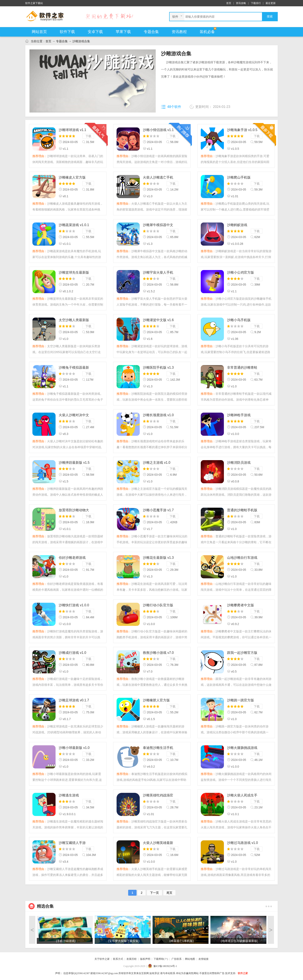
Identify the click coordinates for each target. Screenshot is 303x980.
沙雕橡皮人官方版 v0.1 (72, 178)
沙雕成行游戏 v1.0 (72, 653)
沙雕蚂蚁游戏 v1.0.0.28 (237, 225)
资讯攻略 (241, 3)
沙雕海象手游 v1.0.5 (242, 130)
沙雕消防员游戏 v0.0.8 (239, 463)
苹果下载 (123, 32)
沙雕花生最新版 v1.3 (158, 558)
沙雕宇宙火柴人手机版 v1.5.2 (158, 273)
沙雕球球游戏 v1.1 (72, 130)
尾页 (169, 893)
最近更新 (271, 3)
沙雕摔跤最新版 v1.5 (74, 463)
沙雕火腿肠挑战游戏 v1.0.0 (242, 748)
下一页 (154, 893)
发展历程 (132, 959)
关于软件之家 (102, 959)
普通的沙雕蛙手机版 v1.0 (242, 511)
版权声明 (145, 959)
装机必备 (207, 32)
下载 (88, 136)
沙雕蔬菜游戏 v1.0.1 (74, 225)
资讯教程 (179, 32)
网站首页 (39, 32)
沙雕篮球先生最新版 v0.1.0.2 (74, 273)
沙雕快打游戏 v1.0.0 (74, 605)
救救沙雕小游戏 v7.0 (158, 653)
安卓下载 (95, 32)
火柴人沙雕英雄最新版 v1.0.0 (158, 843)
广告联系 (177, 959)
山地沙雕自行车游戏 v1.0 (242, 558)
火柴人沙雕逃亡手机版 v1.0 (158, 178)
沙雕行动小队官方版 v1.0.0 (158, 606)
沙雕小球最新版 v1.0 (74, 748)
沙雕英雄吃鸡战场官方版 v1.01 (158, 796)
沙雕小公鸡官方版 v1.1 (241, 273)
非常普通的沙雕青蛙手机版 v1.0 (242, 368)
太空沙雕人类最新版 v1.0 (74, 320)
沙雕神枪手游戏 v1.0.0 (239, 415)
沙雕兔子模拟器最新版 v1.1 (74, 368)
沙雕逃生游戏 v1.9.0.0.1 (69, 796)
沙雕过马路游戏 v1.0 (243, 843)
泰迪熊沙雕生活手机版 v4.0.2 (158, 748)
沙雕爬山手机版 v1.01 (239, 178)
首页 (229, 3)
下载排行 (256, 3)
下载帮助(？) (161, 959)
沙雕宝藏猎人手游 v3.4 (72, 843)
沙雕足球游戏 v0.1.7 (74, 700)
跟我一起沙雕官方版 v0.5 (242, 653)
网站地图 (190, 959)
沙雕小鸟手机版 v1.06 (239, 320)
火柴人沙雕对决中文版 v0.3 (74, 415)
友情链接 (203, 959)
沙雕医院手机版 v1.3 (158, 367)
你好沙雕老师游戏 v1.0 (72, 558)
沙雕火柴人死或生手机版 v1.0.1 (242, 796)
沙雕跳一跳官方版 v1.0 (241, 701)
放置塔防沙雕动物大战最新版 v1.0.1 (74, 511)
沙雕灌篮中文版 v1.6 (158, 320)
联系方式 (118, 959)
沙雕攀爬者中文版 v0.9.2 (241, 606)
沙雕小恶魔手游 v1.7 (158, 510)
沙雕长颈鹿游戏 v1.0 (158, 415)
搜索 (270, 17)
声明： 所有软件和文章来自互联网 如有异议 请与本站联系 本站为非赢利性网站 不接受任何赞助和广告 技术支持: (146, 973)
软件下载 (67, 32)
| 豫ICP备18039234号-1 (162, 966)
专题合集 (151, 32)
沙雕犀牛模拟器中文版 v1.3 (158, 225)
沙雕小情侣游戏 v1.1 (158, 130)
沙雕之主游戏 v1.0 (157, 463)
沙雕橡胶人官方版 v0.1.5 (156, 701)
